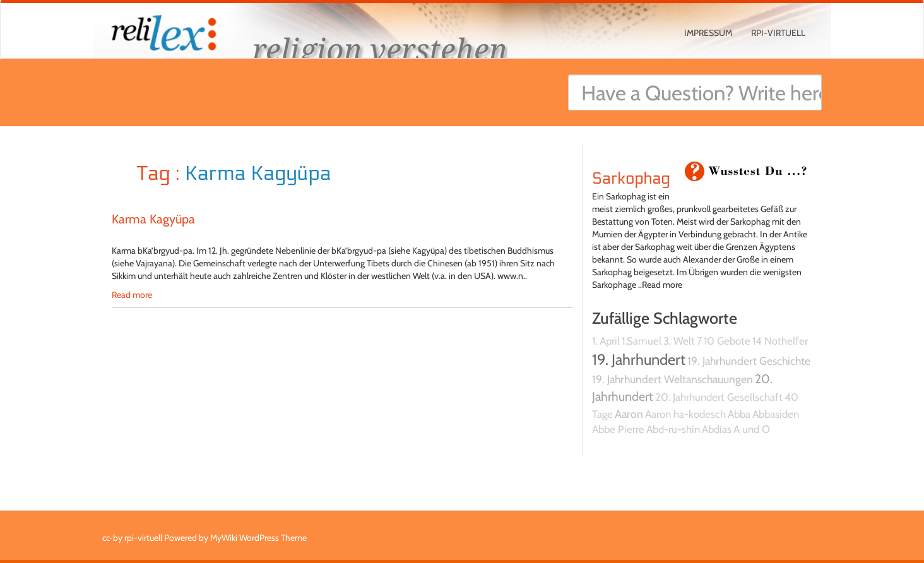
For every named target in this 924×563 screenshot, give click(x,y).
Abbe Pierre (618, 429)
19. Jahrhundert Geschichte (749, 361)
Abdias (717, 429)
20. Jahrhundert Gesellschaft (719, 397)
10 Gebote (727, 341)
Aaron (629, 414)
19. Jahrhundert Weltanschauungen (672, 379)
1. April (606, 341)
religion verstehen (380, 49)
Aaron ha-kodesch (685, 414)
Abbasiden (776, 414)
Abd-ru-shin (673, 429)
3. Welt (679, 341)
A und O (752, 429)
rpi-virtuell (778, 33)
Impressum (708, 33)
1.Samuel (642, 341)
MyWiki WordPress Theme (258, 538)
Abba (739, 414)
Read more (132, 295)
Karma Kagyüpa (153, 219)
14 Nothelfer (780, 341)
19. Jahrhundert (639, 359)
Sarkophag (631, 179)
